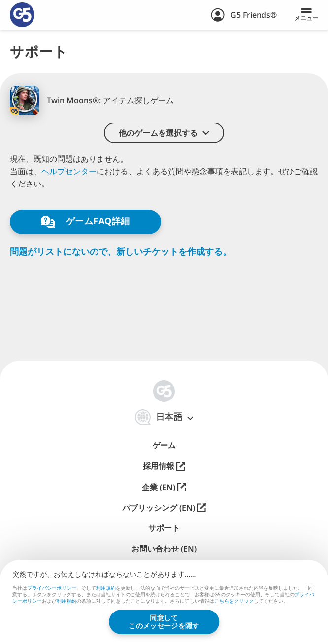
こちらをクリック (234, 602)
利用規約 (106, 588)
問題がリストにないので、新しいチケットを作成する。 (121, 252)
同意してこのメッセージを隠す (164, 622)
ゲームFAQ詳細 (85, 222)
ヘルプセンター (69, 171)
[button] (164, 133)
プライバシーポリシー (52, 588)
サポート (164, 528)
